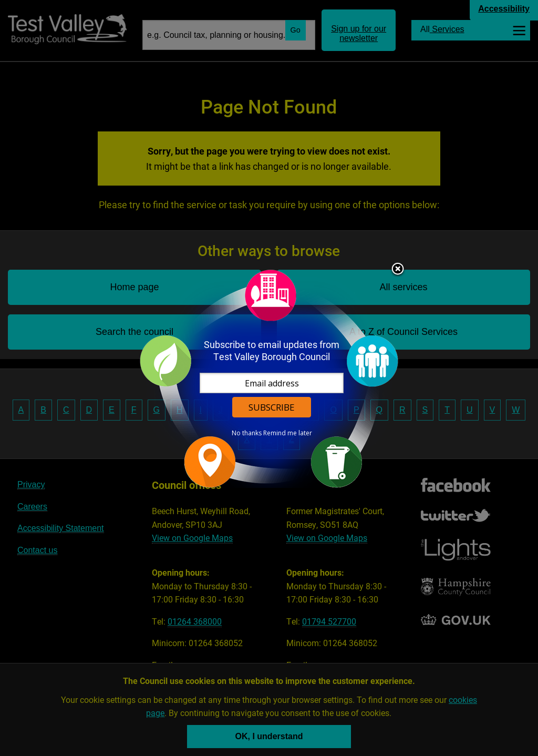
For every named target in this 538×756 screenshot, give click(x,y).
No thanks (247, 433)
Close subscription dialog (398, 270)
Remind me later (288, 433)
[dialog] (269, 378)
